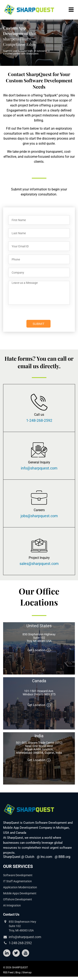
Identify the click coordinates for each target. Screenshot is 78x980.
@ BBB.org (63, 857)
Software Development (18, 875)
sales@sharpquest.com (39, 564)
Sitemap (27, 972)
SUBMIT (39, 324)
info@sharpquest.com (39, 468)
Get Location (39, 650)
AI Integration (12, 905)
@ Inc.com (45, 857)
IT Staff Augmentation (17, 881)
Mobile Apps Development (20, 893)
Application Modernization (20, 887)
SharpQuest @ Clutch (19, 857)
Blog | (19, 972)
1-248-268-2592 (39, 421)
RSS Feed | (9, 972)
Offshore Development (18, 899)
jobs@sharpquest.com (39, 516)
